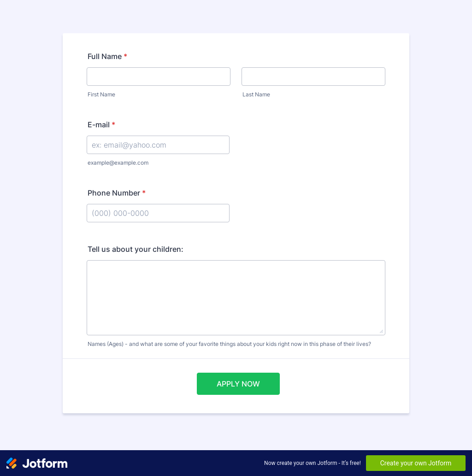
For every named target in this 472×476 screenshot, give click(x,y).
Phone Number (117, 193)
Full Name (107, 56)
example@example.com (118, 163)
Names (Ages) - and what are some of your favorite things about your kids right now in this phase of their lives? (229, 344)
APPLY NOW (238, 384)
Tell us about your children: (136, 249)
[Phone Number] (158, 213)
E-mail (101, 125)
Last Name (256, 94)
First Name (101, 94)
